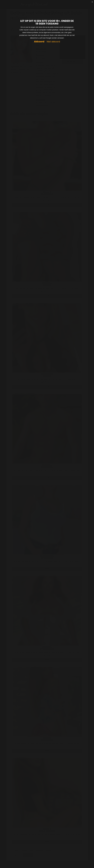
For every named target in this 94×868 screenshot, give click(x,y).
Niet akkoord (53, 42)
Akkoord (39, 42)
